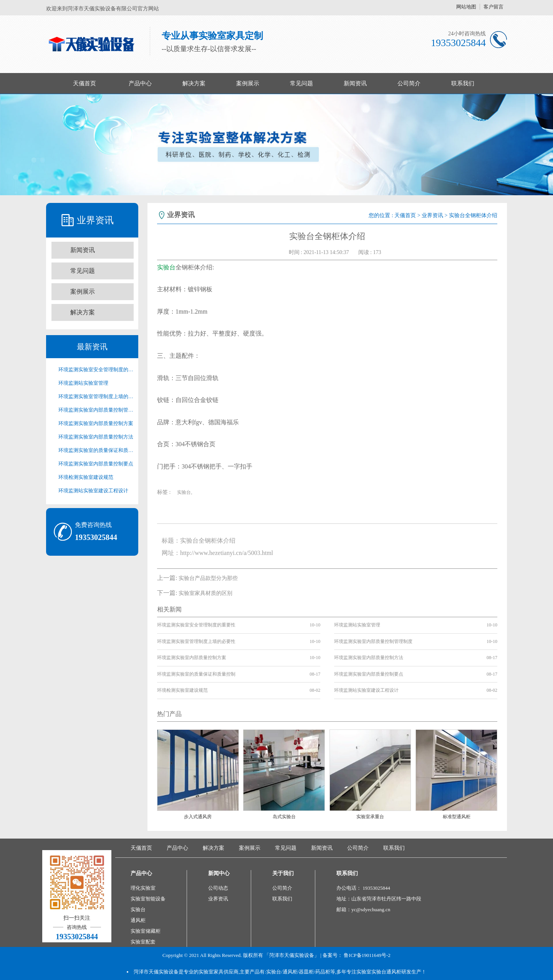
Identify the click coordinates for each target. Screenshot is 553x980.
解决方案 (194, 83)
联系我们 (463, 83)
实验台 (166, 267)
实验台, (185, 492)
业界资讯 (432, 215)
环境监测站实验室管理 (83, 383)
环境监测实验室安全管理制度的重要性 (96, 370)
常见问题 (301, 83)
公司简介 (409, 83)
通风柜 (138, 920)
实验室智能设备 (148, 899)
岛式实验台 (284, 817)
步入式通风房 (198, 817)
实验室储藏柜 (146, 931)
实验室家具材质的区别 (205, 593)
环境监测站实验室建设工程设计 (93, 491)
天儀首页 (84, 83)
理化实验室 (143, 888)
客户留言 (493, 7)
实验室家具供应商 (219, 972)
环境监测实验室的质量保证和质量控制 (96, 450)
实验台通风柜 (386, 972)
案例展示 (248, 83)
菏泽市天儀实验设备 (156, 972)
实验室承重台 (370, 817)
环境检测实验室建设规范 (86, 477)
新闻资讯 (355, 83)
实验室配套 (143, 942)
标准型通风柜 (457, 817)
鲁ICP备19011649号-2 (367, 955)
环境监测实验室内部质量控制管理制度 (96, 410)
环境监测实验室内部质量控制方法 (96, 437)
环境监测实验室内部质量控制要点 (96, 464)
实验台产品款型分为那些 (208, 578)
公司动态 (218, 888)
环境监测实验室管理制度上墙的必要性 (96, 396)
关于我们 (283, 873)
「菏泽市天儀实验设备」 (292, 955)
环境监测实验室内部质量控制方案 (96, 423)
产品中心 (140, 83)
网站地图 (466, 7)
